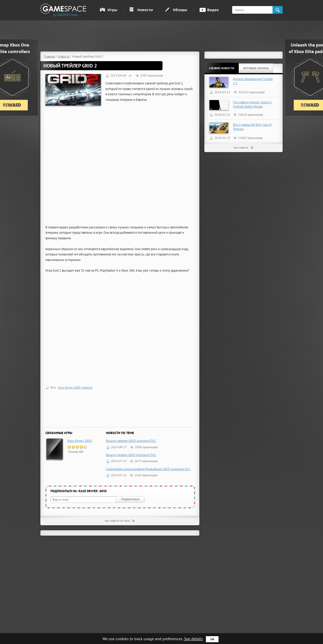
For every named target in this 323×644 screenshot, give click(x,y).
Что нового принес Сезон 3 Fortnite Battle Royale (252, 104)
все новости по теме (117, 521)
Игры (112, 10)
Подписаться (130, 499)
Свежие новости (222, 68)
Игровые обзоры (256, 68)
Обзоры (180, 10)
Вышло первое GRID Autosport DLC (131, 455)
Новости (145, 10)
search (278, 10)
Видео (213, 10)
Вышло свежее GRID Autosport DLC (131, 441)
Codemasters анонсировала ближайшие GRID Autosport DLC (148, 469)
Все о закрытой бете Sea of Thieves (252, 127)
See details (193, 639)
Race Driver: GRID (69, 387)
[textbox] (252, 10)
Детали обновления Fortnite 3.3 (253, 81)
